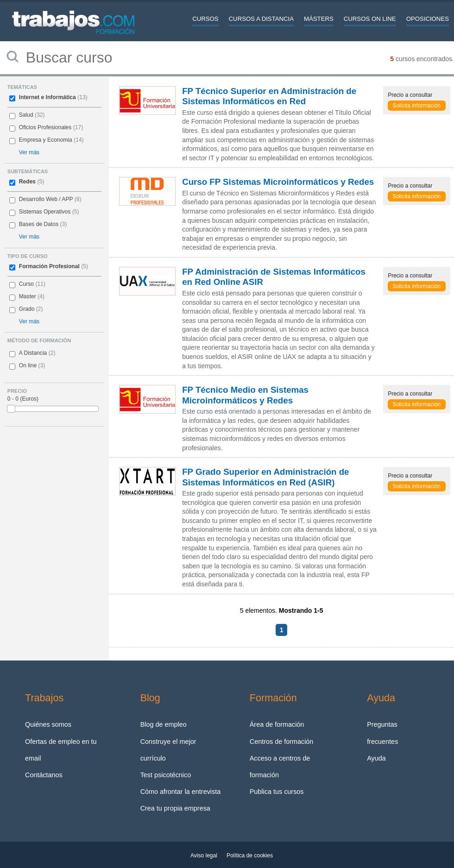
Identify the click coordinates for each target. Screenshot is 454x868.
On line (28, 365)
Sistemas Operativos (45, 212)
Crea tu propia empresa (175, 808)
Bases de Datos (39, 224)
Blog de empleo (164, 724)
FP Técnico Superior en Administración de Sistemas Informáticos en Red (269, 96)
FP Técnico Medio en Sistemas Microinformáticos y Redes (245, 395)
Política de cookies (250, 855)
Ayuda (376, 758)
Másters (319, 19)
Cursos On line (370, 19)
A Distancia (33, 353)
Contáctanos (44, 775)
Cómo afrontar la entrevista (181, 792)
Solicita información (416, 106)
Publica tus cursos (277, 792)
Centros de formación (282, 742)
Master (28, 296)
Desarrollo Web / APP (46, 199)
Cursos (205, 19)
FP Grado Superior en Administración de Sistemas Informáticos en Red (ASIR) (265, 477)
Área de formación (277, 724)
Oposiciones (428, 19)
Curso (26, 284)
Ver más (29, 152)
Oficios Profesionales (45, 127)
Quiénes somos (48, 724)
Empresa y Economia (46, 140)
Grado (27, 309)
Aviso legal (204, 855)
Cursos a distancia (261, 19)
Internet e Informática (47, 97)
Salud (26, 115)
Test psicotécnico (166, 775)
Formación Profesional (49, 266)
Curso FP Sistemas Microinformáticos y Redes (278, 182)
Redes (27, 182)
